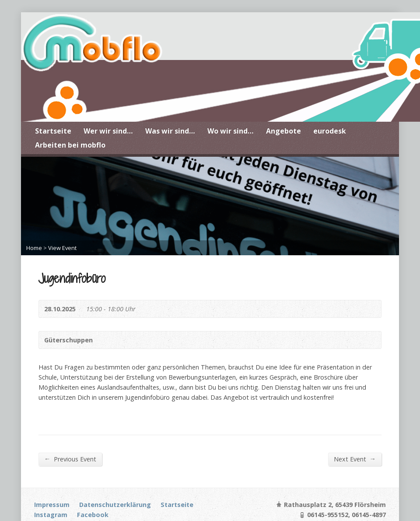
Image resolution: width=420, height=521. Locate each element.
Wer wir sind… (108, 131)
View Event (62, 248)
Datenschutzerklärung (115, 505)
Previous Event (70, 459)
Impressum (52, 505)
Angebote (283, 131)
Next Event (355, 459)
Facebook (93, 515)
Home (34, 248)
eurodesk (330, 131)
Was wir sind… (170, 131)
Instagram (51, 515)
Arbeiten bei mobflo (70, 145)
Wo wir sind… (231, 131)
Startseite (53, 131)
